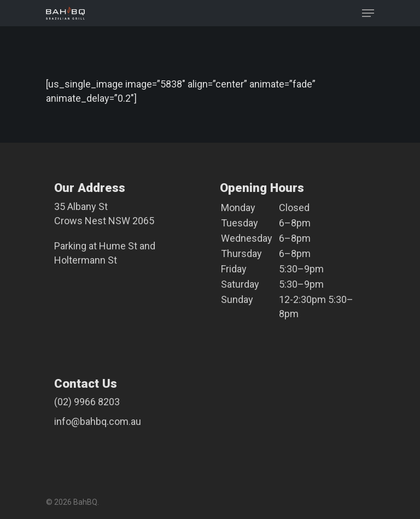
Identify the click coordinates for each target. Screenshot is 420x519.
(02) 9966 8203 (87, 402)
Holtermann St (86, 260)
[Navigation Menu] (368, 13)
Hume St (118, 246)
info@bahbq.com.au (98, 421)
